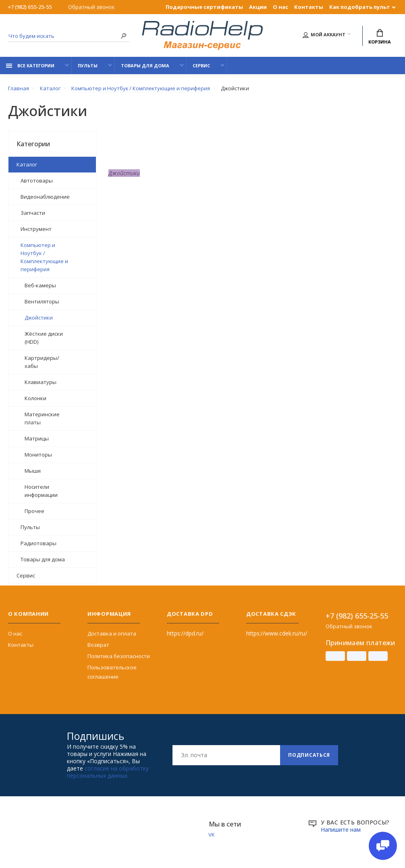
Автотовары (37, 180)
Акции (258, 7)
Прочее (34, 511)
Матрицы (37, 438)
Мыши (33, 470)
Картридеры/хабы (42, 361)
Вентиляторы (42, 301)
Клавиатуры (40, 382)
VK (212, 834)
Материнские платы (42, 418)
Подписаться (309, 755)
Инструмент (36, 228)
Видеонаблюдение (45, 196)
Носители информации (41, 490)
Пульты (88, 65)
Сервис (201, 65)
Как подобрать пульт (360, 7)
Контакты (309, 7)
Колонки (35, 398)
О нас (280, 7)
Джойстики (39, 317)
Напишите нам (341, 829)
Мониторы (38, 454)
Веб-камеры (40, 285)
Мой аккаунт (324, 35)
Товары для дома (145, 65)
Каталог (27, 164)
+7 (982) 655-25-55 (30, 7)
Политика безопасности (119, 656)
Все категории (30, 65)
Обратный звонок (91, 7)
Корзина (380, 37)
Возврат (98, 644)
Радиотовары (38, 543)
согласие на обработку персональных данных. (108, 771)
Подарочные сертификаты (204, 7)
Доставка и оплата (112, 633)
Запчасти (33, 212)
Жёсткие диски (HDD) (44, 337)
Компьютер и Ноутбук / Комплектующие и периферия (44, 257)
